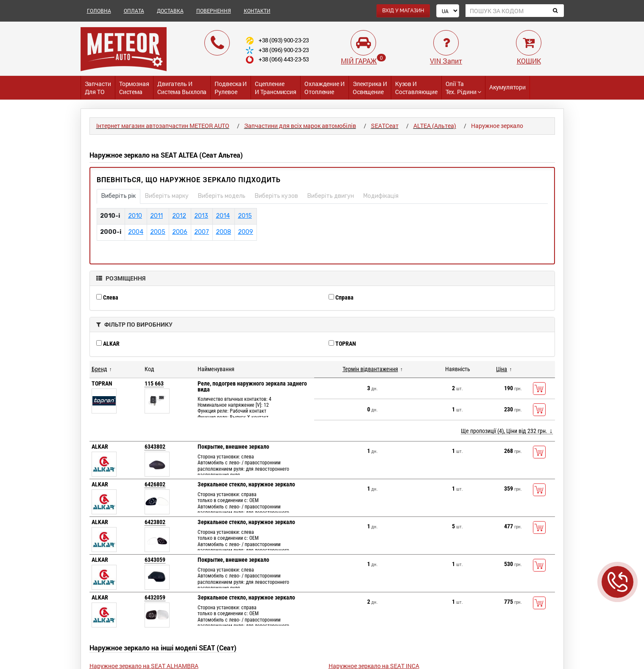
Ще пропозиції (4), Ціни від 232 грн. (504, 431)
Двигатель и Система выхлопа (182, 88)
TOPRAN (342, 344)
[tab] (322, 278)
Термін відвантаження (370, 369)
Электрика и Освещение (370, 88)
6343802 (155, 447)
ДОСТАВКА (170, 11)
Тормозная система (134, 88)
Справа (341, 297)
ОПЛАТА (134, 11)
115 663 (154, 383)
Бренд (99, 369)
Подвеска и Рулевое (231, 88)
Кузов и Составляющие (416, 88)
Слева (107, 297)
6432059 (155, 597)
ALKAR (108, 344)
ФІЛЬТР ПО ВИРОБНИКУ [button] (134, 324)
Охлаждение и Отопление (325, 88)
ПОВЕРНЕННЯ (214, 11)
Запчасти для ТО (98, 88)
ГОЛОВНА (99, 11)
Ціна (502, 369)
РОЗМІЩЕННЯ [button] (121, 278)
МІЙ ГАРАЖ (359, 61)
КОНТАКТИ (257, 11)
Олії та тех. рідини (464, 88)
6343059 (155, 560)
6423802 (155, 522)
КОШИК (529, 61)
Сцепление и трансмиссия (276, 88)
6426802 (155, 484)
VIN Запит (446, 61)
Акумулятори (507, 87)
